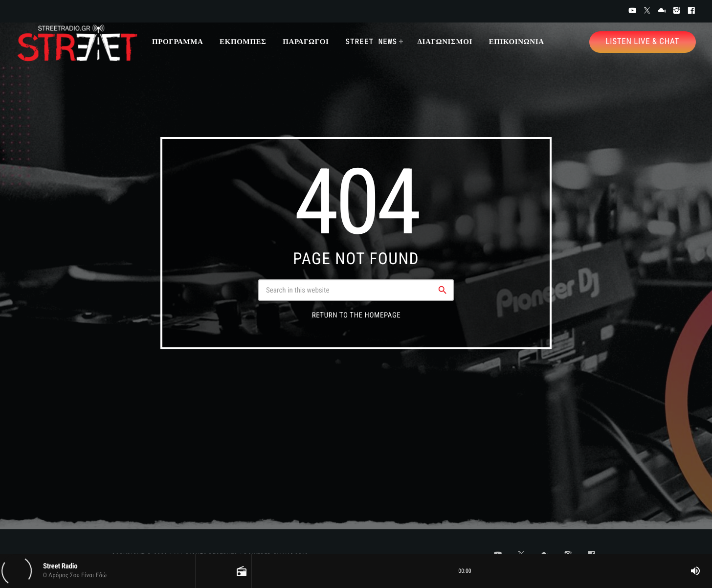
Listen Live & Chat (643, 42)
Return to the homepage (356, 315)
